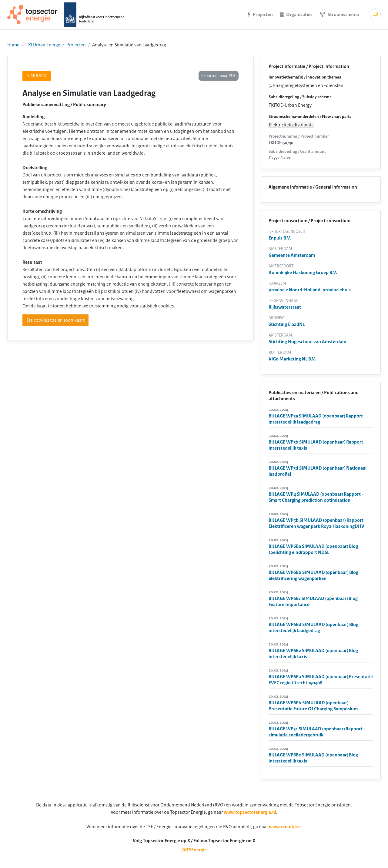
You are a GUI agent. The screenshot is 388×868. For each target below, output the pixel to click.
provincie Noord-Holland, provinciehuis (310, 290)
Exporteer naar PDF (219, 76)
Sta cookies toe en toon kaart (55, 320)
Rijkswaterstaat (285, 307)
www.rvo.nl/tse (285, 827)
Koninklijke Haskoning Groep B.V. (303, 273)
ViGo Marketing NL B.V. (292, 359)
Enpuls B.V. (280, 238)
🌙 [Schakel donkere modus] (375, 14)
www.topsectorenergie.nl (250, 812)
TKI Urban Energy (43, 45)
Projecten (76, 45)
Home (13, 45)
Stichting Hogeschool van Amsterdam (307, 342)
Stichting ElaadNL (287, 324)
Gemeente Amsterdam (292, 255)
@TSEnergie (194, 850)
